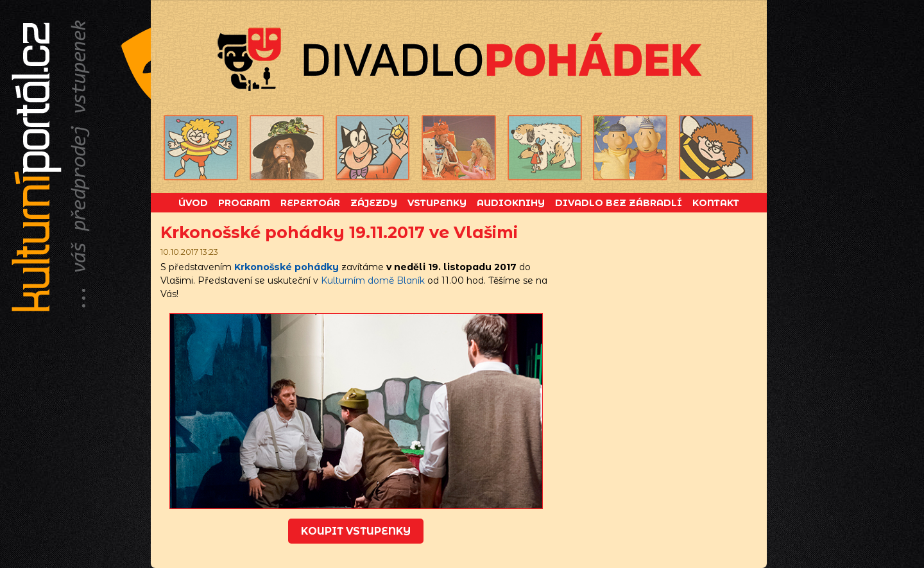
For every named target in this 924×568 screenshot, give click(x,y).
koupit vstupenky (356, 531)
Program (244, 203)
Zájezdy (374, 203)
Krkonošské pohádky (287, 267)
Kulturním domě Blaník (373, 280)
